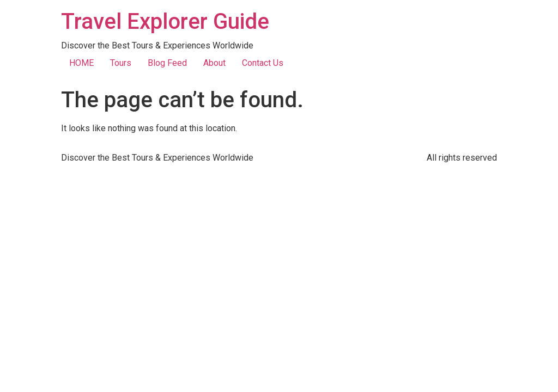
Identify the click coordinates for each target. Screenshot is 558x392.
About (214, 63)
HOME (81, 63)
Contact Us (263, 63)
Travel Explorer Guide (165, 22)
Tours (121, 63)
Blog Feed (167, 63)
